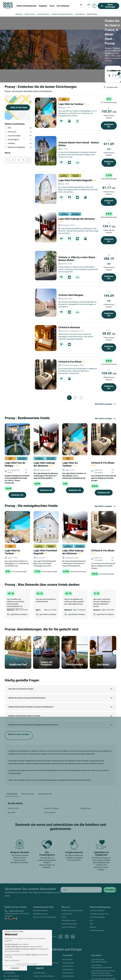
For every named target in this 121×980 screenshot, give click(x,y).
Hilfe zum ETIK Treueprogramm (44, 891)
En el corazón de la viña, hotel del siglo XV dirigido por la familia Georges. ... (104, 452)
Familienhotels (86, 782)
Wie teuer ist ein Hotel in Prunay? (21, 663)
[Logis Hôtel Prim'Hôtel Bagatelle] (46, 163)
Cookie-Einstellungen (97, 891)
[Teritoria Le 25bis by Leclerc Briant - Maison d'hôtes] (46, 239)
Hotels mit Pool (13, 782)
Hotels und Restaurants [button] (26, 6)
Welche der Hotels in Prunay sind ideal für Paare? (27, 672)
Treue (52, 6)
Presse (64, 891)
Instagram (67, 910)
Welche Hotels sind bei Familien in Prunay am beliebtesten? (31, 681)
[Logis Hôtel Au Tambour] (46, 86)
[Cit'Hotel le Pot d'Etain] (46, 348)
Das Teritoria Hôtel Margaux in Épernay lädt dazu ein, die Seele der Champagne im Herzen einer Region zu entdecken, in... (78, 278)
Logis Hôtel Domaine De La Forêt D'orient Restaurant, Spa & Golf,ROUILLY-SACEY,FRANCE (103, 947)
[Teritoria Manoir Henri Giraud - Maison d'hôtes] (46, 125)
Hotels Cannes (68, 947)
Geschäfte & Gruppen (69, 898)
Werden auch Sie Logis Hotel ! (72, 884)
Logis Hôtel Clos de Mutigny (15, 438)
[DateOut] (53, 45)
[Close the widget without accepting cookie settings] (14, 931)
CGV (91, 894)
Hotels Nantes (67, 933)
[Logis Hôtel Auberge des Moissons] (46, 201)
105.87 (109, 85)
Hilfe (91, 898)
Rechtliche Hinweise (97, 884)
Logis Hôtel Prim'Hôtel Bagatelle (77, 154)
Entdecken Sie (109, 99)
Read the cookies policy (12, 960)
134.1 (109, 200)
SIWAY (87, 975)
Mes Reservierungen (40, 884)
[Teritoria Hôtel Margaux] (46, 276)
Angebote (43, 6)
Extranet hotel (67, 888)
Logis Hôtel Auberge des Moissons (44, 438)
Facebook (61, 910)
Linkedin (73, 910)
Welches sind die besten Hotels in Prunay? (24, 690)
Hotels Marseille (68, 937)
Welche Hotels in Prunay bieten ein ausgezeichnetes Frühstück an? (34, 698)
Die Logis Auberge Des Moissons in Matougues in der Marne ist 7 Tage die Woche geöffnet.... (46, 450)
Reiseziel (8, 40)
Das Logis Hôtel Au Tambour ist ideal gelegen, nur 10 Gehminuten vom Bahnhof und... (74, 450)
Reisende (65, 40)
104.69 (109, 347)
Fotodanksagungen (97, 904)
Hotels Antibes (68, 940)
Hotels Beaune (68, 943)
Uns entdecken (63, 6)
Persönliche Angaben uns (99, 888)
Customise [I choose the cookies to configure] (15, 968)
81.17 (109, 162)
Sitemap (93, 901)
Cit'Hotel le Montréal (69, 301)
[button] (5, 976)
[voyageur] (70, 45)
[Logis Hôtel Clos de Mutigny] (17, 413)
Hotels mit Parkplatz (52, 782)
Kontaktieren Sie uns (41, 888)
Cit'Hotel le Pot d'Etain (73, 336)
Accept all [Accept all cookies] (40, 968)
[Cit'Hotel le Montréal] (46, 312)
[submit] (110, 864)
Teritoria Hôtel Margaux (71, 269)
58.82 (109, 307)
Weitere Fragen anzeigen (19, 709)
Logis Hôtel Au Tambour (74, 78)
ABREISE (49, 40)
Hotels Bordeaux (68, 950)
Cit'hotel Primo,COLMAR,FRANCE (103, 953)
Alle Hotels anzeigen (105, 378)
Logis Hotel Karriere (69, 901)
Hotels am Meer (50, 786)
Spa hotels (12, 786)
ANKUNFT (35, 40)
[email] (81, 864)
